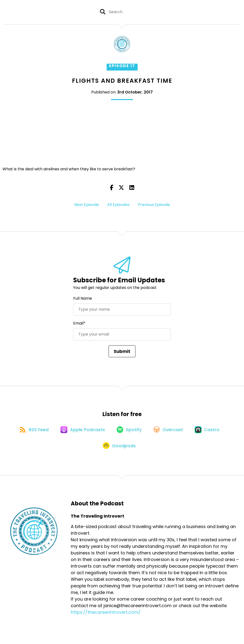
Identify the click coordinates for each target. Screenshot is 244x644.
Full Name (83, 298)
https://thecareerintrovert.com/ (106, 615)
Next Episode (86, 205)
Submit (122, 351)
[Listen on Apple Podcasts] (82, 431)
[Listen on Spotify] (130, 431)
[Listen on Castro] (210, 431)
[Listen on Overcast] (170, 431)
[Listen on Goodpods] (120, 448)
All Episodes (118, 205)
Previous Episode (154, 205)
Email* (79, 323)
